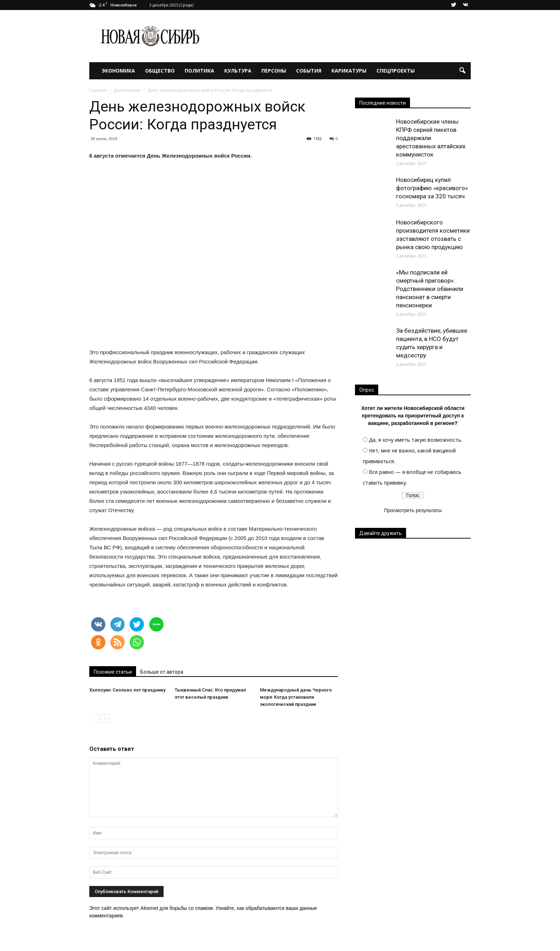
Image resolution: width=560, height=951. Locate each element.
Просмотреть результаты (413, 510)
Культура (238, 71)
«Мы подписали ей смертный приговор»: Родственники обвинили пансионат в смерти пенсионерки (430, 289)
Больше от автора (162, 672)
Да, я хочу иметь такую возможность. (416, 440)
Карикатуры (349, 71)
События (309, 71)
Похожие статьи (113, 672)
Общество (160, 71)
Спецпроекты (396, 71)
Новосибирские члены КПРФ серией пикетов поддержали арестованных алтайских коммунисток (431, 138)
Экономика (118, 71)
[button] (462, 71)
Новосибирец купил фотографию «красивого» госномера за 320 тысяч (432, 188)
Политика (199, 71)
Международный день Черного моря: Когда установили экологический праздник (296, 697)
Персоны (274, 71)
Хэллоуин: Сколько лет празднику (127, 690)
